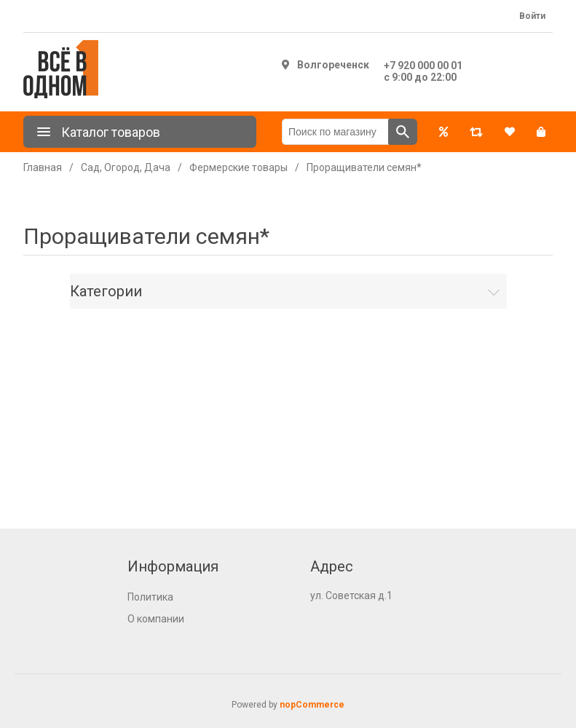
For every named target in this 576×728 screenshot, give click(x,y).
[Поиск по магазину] (335, 132)
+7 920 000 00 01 (423, 66)
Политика (150, 597)
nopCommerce (312, 705)
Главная (43, 167)
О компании (156, 619)
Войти (532, 16)
